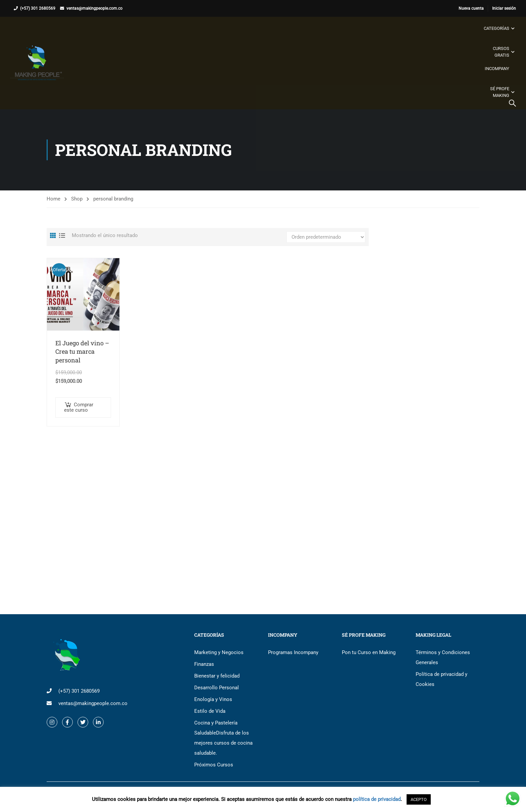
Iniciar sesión (504, 8)
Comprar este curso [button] (79, 407)
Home (54, 199)
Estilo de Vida (210, 711)
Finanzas (204, 664)
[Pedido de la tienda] (326, 237)
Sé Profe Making (500, 92)
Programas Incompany (293, 652)
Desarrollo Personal (217, 688)
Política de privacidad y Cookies (441, 679)
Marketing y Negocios (219, 652)
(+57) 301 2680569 (38, 8)
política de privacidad (377, 799)
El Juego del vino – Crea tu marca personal (82, 352)
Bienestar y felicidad (217, 676)
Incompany (497, 69)
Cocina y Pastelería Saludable (223, 738)
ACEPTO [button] (419, 799)
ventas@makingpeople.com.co (94, 8)
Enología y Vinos (213, 699)
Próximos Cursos (214, 765)
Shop (77, 199)
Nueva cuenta (471, 8)
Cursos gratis (501, 52)
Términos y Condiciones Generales (443, 657)
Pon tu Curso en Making (369, 652)
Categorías (496, 28)
